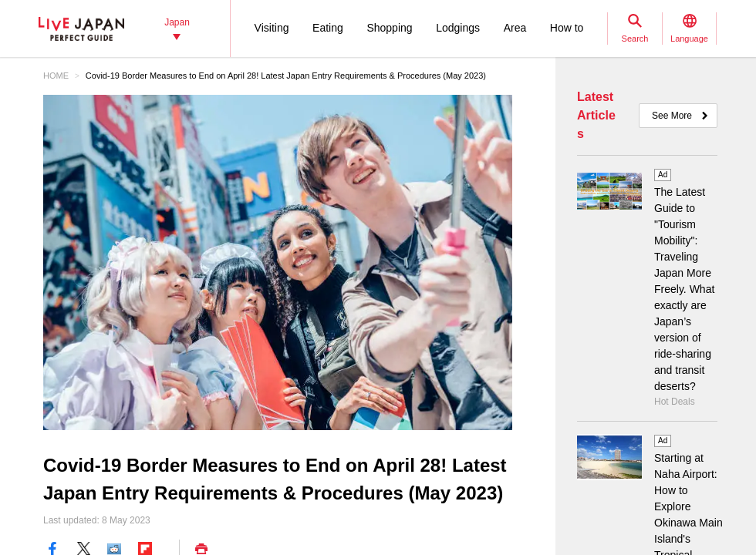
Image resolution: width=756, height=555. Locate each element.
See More (672, 116)
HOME (56, 76)
